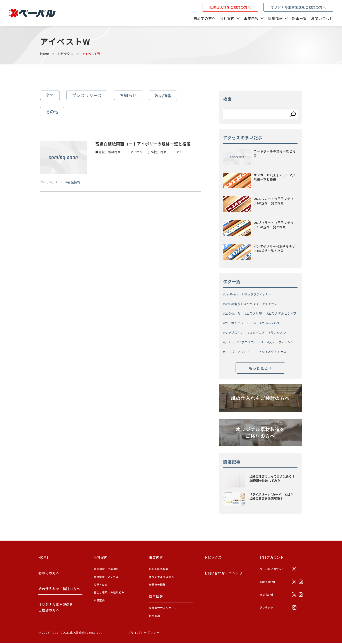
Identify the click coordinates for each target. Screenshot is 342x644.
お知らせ (128, 95)
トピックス (65, 54)
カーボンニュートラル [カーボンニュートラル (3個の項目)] (240, 323)
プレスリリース (87, 95)
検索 (227, 99)
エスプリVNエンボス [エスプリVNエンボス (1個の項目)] (283, 314)
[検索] (293, 114)
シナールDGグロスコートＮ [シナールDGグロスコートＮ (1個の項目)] (244, 342)
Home (44, 54)
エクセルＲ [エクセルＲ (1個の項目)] (233, 314)
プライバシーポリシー (144, 633)
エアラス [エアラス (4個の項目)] (271, 304)
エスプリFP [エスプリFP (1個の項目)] (254, 314)
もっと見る (260, 368)
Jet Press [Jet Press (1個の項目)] (231, 294)
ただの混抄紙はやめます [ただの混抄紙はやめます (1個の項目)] (242, 304)
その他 (52, 112)
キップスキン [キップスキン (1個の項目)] (234, 333)
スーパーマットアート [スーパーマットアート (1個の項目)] (240, 352)
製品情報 (163, 95)
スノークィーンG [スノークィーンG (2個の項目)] (281, 342)
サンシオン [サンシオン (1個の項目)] (278, 333)
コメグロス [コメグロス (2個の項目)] (257, 333)
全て (50, 95)
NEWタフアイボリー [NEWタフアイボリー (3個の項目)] (258, 294)
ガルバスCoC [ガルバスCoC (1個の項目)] (271, 323)
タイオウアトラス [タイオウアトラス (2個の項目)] (274, 352)
